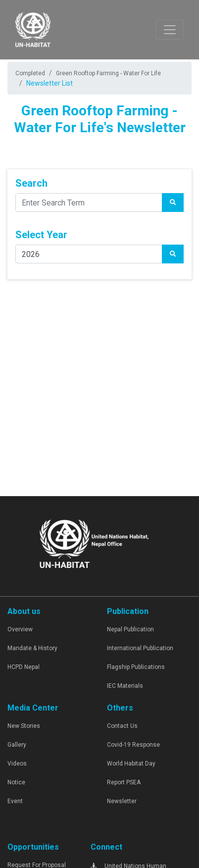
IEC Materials (125, 686)
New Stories (24, 726)
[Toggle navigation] (170, 30)
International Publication (140, 648)
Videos (17, 764)
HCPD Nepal (24, 667)
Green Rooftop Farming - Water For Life (108, 73)
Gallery (17, 745)
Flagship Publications (136, 667)
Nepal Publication (130, 629)
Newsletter (122, 801)
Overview (20, 629)
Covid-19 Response (133, 745)
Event (15, 801)
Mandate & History (32, 648)
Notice (16, 782)
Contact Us (122, 726)
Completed (30, 73)
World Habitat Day (131, 764)
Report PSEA (124, 782)
